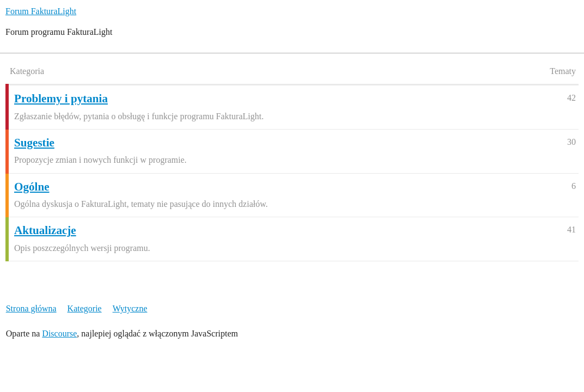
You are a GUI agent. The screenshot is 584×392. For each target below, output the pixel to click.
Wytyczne (130, 308)
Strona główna (31, 308)
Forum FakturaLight (41, 11)
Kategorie (85, 308)
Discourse (59, 333)
